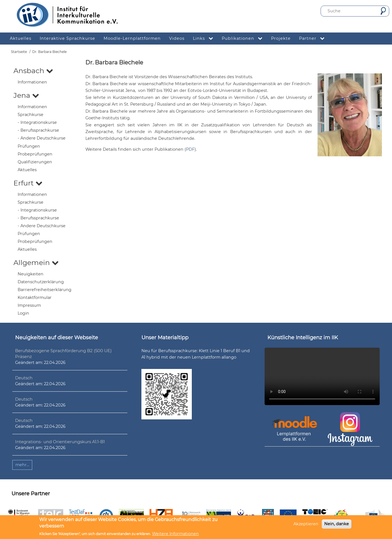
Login (23, 313)
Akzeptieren (306, 524)
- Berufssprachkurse (38, 130)
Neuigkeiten (31, 274)
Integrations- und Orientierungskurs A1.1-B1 (60, 442)
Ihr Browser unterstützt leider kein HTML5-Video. (322, 376)
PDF (190, 149)
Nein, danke (337, 524)
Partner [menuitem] (314, 39)
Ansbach (33, 71)
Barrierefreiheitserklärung (45, 290)
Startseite (19, 52)
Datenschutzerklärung (41, 282)
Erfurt (28, 183)
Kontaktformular (35, 298)
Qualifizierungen (35, 162)
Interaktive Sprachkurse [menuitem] (67, 38)
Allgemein (36, 262)
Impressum (29, 305)
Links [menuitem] (205, 39)
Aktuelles (27, 170)
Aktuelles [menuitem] (21, 38)
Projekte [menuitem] (281, 38)
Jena (26, 95)
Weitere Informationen (175, 534)
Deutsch (24, 378)
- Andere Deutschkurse (42, 138)
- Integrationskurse (37, 122)
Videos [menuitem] (177, 38)
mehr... (22, 465)
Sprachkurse (31, 115)
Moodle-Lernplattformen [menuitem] (132, 38)
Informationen (32, 82)
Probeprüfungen (35, 154)
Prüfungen (29, 146)
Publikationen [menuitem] (244, 39)
